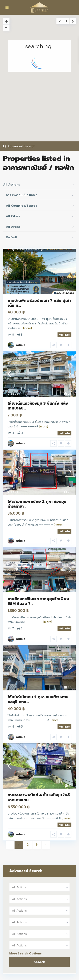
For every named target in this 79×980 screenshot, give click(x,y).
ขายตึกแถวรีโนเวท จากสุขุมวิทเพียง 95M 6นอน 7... (38, 601)
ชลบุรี (14, 394)
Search (39, 962)
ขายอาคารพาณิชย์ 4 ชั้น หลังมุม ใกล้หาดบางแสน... (39, 798)
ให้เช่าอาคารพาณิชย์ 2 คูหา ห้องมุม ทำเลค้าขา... (37, 504)
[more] (27, 328)
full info (64, 335)
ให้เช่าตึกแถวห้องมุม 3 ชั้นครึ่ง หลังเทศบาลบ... (38, 406)
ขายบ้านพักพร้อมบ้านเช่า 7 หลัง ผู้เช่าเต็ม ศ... (39, 303)
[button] (42, 74)
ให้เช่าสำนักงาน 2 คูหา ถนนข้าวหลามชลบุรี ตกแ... (38, 699)
